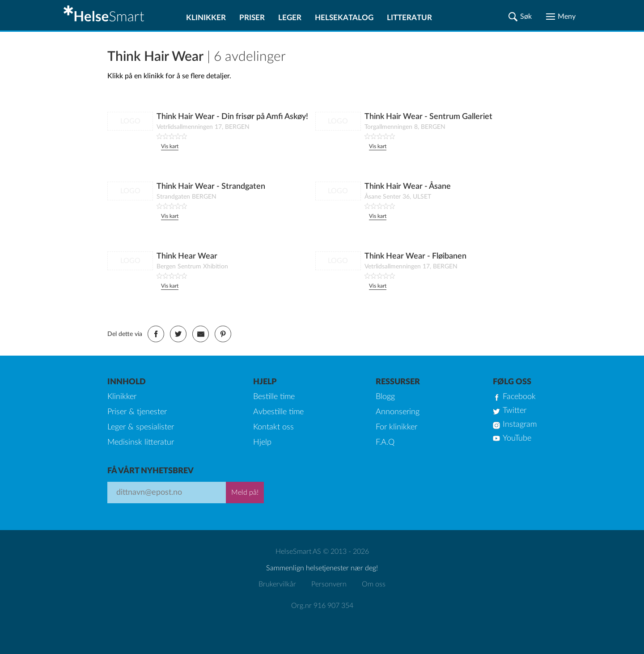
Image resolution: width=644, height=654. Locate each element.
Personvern (329, 584)
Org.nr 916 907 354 (322, 606)
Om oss (374, 584)
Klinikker (206, 18)
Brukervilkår (277, 584)
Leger (290, 18)
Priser (252, 18)
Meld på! (245, 493)
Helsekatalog (344, 18)
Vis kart (170, 146)
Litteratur (409, 18)
